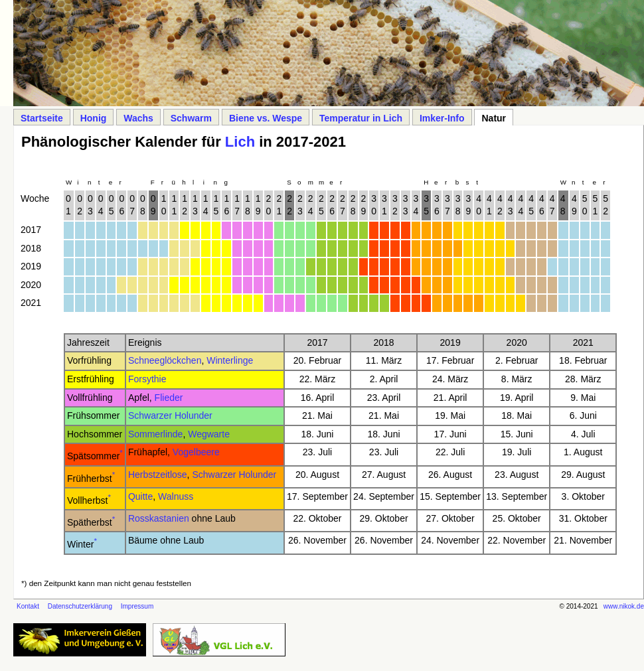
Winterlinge (230, 360)
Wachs (138, 118)
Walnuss (176, 496)
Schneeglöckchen (165, 360)
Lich (240, 142)
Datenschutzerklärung (80, 606)
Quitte (140, 496)
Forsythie (147, 379)
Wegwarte (209, 434)
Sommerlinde (155, 434)
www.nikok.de (624, 606)
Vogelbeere (196, 452)
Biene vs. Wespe (266, 118)
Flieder (169, 398)
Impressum (137, 606)
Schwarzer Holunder (170, 415)
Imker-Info (442, 118)
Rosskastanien (159, 518)
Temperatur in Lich (361, 118)
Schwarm (191, 118)
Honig (94, 118)
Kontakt (28, 606)
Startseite (42, 118)
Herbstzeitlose (158, 475)
